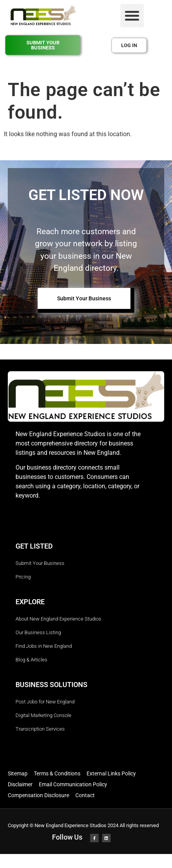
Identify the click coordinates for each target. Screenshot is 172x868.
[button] (132, 16)
